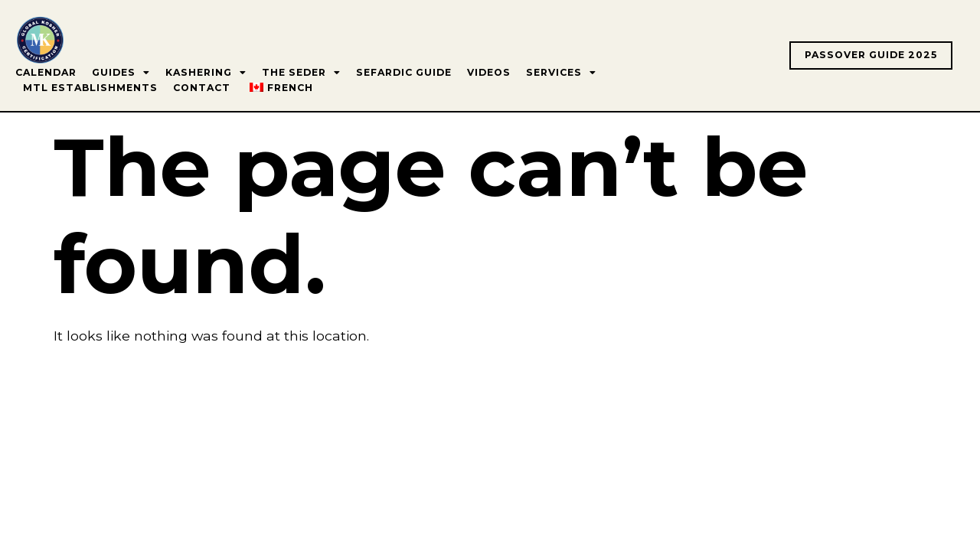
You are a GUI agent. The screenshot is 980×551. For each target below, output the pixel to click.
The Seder (301, 73)
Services (561, 73)
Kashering (206, 73)
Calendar (46, 72)
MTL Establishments (90, 88)
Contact (202, 88)
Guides (121, 73)
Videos (489, 72)
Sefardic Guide (404, 72)
